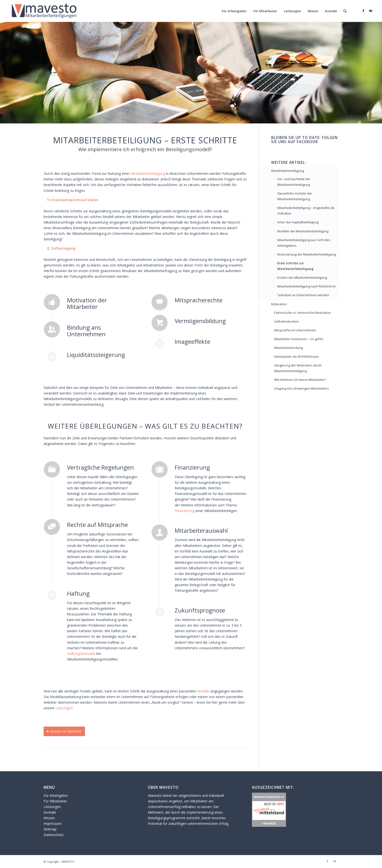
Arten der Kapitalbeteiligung (298, 222)
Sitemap (50, 829)
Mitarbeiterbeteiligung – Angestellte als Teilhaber (306, 211)
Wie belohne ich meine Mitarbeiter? (300, 380)
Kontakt (50, 812)
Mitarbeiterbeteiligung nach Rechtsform (306, 286)
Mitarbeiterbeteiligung (148, 173)
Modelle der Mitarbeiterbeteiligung (303, 231)
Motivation (279, 304)
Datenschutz (54, 835)
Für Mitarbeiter (55, 801)
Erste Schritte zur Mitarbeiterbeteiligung (295, 266)
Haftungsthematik (82, 654)
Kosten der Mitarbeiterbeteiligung (302, 277)
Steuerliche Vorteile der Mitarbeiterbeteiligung (295, 196)
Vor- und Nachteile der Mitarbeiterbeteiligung (294, 182)
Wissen (49, 818)
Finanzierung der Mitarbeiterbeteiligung (306, 254)
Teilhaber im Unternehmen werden (303, 295)
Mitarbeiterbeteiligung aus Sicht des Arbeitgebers (304, 243)
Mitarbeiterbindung (288, 348)
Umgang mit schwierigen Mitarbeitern (301, 388)
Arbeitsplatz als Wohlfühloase (296, 356)
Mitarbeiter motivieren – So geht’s (299, 339)
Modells (203, 691)
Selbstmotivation (286, 321)
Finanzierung (185, 511)
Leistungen (64, 708)
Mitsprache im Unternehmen (295, 330)
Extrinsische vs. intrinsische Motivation (302, 313)
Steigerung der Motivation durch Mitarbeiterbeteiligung (298, 368)
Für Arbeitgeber (56, 795)
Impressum (53, 824)
